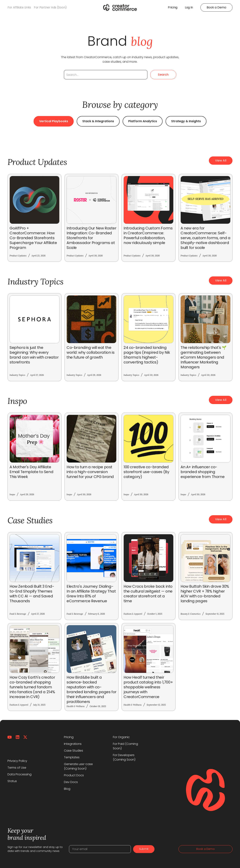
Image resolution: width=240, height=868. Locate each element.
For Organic (121, 737)
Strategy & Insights (186, 121)
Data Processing (19, 774)
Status (12, 781)
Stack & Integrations (98, 121)
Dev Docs (71, 782)
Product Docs (74, 775)
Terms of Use (17, 768)
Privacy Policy (17, 761)
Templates (72, 757)
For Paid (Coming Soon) (125, 746)
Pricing (69, 737)
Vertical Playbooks (54, 121)
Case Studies (73, 751)
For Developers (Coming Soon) (124, 757)
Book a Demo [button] (216, 7)
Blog (67, 789)
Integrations (73, 744)
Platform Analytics (143, 121)
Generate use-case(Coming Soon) (78, 766)
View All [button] (221, 160)
